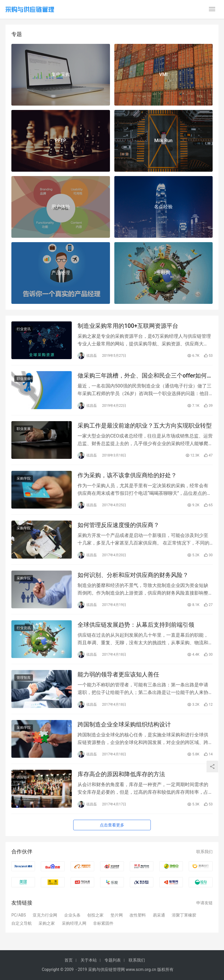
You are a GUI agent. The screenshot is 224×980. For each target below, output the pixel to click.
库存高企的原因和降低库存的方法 (121, 774)
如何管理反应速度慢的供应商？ (118, 525)
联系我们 (204, 852)
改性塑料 (138, 915)
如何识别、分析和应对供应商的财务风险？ (133, 575)
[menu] (212, 9)
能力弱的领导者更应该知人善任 (118, 674)
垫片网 (117, 915)
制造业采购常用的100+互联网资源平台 (128, 326)
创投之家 (95, 915)
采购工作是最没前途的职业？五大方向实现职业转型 (145, 426)
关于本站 (89, 960)
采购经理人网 (74, 923)
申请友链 (204, 903)
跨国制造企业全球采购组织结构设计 (124, 724)
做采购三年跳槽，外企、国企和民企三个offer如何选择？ (142, 376)
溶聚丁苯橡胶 (184, 915)
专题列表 (113, 960)
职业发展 (24, 379)
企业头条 (72, 915)
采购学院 (24, 478)
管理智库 (24, 678)
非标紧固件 (103, 923)
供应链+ (23, 777)
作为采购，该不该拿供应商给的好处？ (127, 475)
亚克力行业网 (45, 915)
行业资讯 (24, 329)
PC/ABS (19, 915)
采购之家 (47, 923)
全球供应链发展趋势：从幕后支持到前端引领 (136, 625)
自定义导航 (22, 923)
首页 (69, 960)
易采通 (159, 915)
